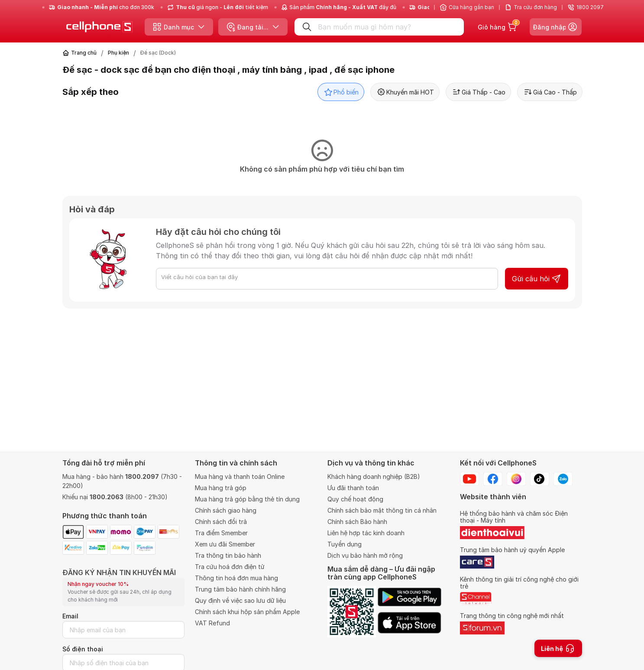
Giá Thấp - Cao (478, 92)
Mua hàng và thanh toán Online (240, 476)
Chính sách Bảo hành (357, 522)
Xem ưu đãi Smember (225, 544)
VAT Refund (212, 623)
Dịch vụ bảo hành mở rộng (365, 555)
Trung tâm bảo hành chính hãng (240, 589)
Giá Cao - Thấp (550, 92)
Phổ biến (341, 92)
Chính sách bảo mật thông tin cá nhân (382, 510)
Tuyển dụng (345, 544)
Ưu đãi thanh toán (353, 488)
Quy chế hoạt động (355, 499)
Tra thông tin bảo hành (228, 555)
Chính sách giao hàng (226, 510)
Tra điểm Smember (221, 533)
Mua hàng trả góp (221, 488)
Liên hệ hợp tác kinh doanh (366, 533)
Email (70, 616)
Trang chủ (84, 53)
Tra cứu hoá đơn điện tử (230, 567)
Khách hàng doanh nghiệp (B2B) (374, 476)
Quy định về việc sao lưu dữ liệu (240, 600)
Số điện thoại (83, 649)
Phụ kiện (118, 53)
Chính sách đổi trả (221, 522)
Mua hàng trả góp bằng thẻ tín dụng (247, 499)
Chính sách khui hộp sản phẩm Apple (247, 612)
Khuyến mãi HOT (405, 92)
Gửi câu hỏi (537, 279)
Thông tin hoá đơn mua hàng (236, 578)
